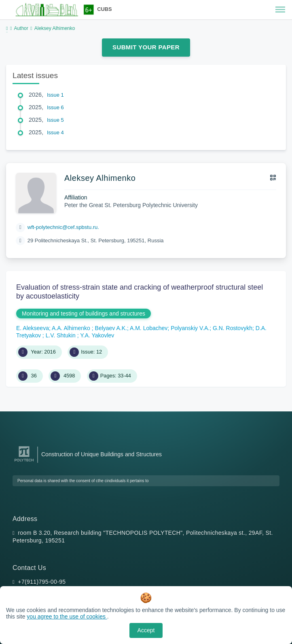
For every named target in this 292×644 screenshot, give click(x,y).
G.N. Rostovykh (233, 328)
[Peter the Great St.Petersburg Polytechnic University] (24, 462)
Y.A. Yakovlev (97, 335)
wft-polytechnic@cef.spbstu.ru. (63, 227)
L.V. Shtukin (61, 335)
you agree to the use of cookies (67, 616)
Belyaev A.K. (111, 328)
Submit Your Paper (146, 47)
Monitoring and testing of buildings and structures (84, 314)
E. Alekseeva (33, 328)
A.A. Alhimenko (72, 328)
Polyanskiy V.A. (190, 328)
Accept (146, 630)
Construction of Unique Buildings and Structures (102, 454)
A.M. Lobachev (149, 328)
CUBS (104, 9)
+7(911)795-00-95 (42, 582)
